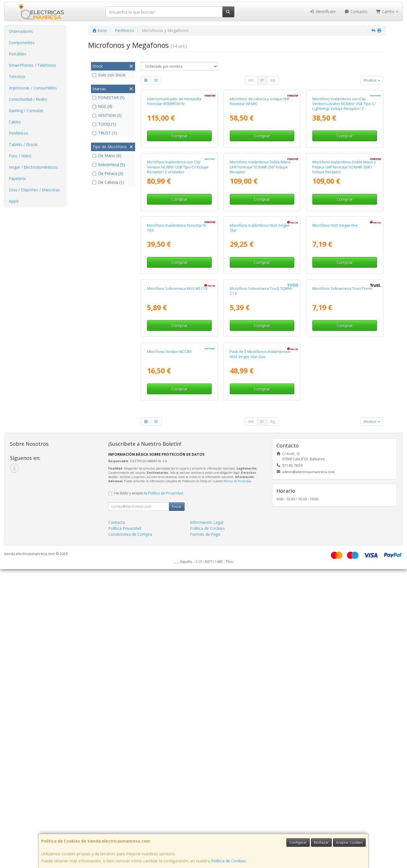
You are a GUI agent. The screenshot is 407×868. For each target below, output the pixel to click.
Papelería (17, 178)
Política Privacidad (125, 827)
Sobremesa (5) (109, 165)
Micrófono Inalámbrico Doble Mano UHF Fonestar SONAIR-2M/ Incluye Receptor (260, 287)
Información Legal (207, 821)
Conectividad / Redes (28, 99)
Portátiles (18, 54)
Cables (15, 122)
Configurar (298, 842)
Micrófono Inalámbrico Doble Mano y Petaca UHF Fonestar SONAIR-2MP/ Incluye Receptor (344, 287)
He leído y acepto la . (149, 792)
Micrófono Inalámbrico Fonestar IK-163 (177, 407)
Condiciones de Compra (130, 833)
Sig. (273, 80)
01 (262, 80)
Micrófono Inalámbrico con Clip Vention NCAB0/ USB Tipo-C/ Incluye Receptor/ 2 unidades (178, 287)
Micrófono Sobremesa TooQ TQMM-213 (261, 530)
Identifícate (323, 11)
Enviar (177, 805)
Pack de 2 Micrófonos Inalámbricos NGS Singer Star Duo (260, 653)
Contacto (356, 11)
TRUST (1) (105, 133)
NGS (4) (102, 106)
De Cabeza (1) (108, 182)
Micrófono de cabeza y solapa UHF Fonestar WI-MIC (260, 161)
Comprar (179, 196)
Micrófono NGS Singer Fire (335, 404)
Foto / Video (20, 156)
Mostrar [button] (372, 80)
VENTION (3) (107, 115)
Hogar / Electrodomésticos (33, 167)
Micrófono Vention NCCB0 (169, 651)
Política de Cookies (229, 861)
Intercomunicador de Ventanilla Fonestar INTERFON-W (174, 161)
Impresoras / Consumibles (33, 88)
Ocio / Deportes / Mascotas (34, 190)
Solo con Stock (109, 75)
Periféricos (19, 133)
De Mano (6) (107, 156)
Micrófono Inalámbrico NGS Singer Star (260, 407)
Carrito (387, 11)
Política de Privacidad (237, 780)
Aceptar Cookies (349, 842)
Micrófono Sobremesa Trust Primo (342, 528)
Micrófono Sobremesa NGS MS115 (177, 528)
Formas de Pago (205, 833)
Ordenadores (21, 31)
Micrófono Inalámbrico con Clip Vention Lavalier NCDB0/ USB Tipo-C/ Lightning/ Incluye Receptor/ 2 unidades (344, 166)
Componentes (22, 43)
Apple (14, 201)
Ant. (251, 80)
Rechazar (321, 842)
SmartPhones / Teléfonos (32, 65)
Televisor (17, 77)
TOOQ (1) (104, 124)
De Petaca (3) (108, 173)
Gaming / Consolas (26, 111)
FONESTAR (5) (109, 97)
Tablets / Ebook (23, 144)
